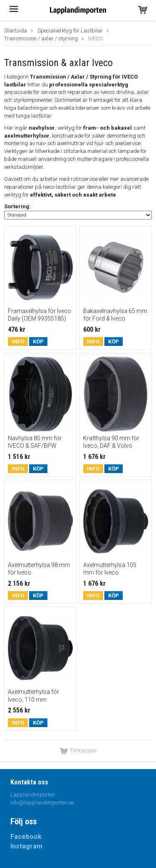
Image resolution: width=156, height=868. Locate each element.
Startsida (16, 31)
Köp (38, 342)
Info (18, 342)
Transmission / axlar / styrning (41, 38)
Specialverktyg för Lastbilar (70, 31)
